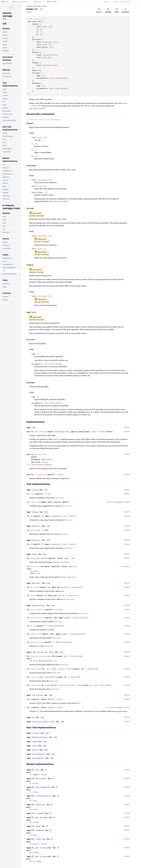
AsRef (47, 677)
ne (31, 707)
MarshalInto (39, 605)
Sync (69, 669)
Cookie (48, 661)
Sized (38, 573)
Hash (35, 554)
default (34, 530)
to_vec (33, 626)
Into (42, 817)
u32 (51, 47)
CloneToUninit (44, 796)
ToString (41, 839)
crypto (44, 6)
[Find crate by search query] (132, 2)
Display (36, 540)
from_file (35, 677)
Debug (35, 512)
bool (61, 474)
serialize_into (38, 618)
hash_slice (36, 566)
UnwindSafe (38, 758)
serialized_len (38, 609)
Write (64, 587)
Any (38, 770)
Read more (59, 498)
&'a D (93, 685)
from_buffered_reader (41, 656)
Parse (40, 652)
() (81, 587)
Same (38, 826)
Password (47, 459)
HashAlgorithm (50, 42)
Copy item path (41, 9)
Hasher (44, 558)
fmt (32, 516)
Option (53, 78)
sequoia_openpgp (33, 6)
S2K (34, 428)
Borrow (39, 779)
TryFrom (44, 848)
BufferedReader (39, 661)
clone (33, 494)
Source (29, 12)
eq (31, 699)
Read (54, 669)
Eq (33, 717)
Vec (58, 626)
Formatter (55, 516)
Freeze (36, 733)
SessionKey (45, 465)
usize (45, 462)
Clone (35, 490)
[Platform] (39, 2)
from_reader (36, 669)
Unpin (35, 750)
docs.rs (106, 2)
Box (59, 78)
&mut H (72, 566)
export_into (36, 634)
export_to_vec (37, 642)
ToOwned (40, 830)
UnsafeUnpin (39, 754)
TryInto (44, 856)
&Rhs (51, 707)
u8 (45, 27)
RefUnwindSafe (40, 737)
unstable (119, 502)
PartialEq (38, 695)
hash (32, 558)
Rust (115, 2)
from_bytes (36, 685)
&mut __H (69, 558)
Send (61, 669)
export (33, 595)
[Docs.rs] (5, 2)
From (38, 813)
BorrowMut (41, 787)
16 (49, 27)
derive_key (40, 454)
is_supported (41, 474)
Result (103, 432)
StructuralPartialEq (44, 722)
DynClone (41, 805)
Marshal (36, 583)
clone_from (36, 502)
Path (53, 677)
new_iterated (41, 432)
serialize (35, 587)
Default (36, 526)
